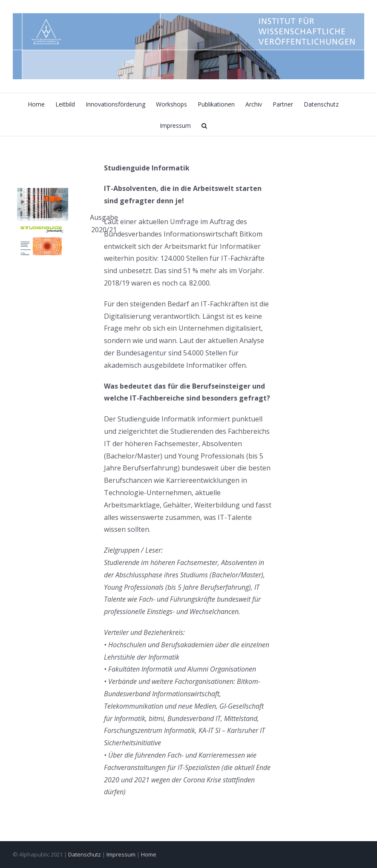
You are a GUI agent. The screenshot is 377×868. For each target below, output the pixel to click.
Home (149, 854)
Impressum (121, 854)
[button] (204, 125)
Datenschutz (85, 854)
